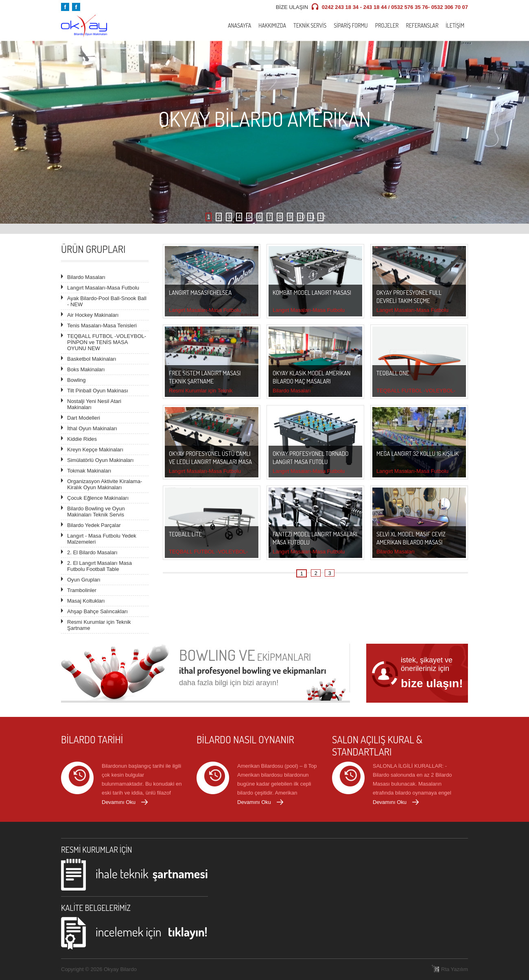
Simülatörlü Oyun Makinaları (100, 460)
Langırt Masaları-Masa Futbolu (103, 288)
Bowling (77, 380)
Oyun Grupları (84, 580)
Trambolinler (82, 590)
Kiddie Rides (82, 439)
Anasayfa (239, 25)
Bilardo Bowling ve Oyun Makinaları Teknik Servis (96, 512)
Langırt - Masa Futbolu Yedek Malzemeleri (102, 539)
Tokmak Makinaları (89, 471)
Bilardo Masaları (86, 277)
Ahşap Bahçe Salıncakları (97, 611)
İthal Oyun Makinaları (92, 428)
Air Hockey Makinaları (93, 315)
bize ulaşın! (432, 683)
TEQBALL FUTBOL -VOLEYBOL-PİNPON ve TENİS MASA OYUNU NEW (107, 342)
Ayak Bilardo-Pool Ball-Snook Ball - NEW (107, 301)
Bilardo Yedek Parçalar (94, 525)
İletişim (455, 25)
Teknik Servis (310, 25)
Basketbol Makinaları (92, 359)
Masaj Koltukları (86, 601)
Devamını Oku (119, 802)
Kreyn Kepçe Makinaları (95, 450)
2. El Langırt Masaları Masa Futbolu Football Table (99, 566)
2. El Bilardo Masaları (92, 552)
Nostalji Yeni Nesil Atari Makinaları (94, 404)
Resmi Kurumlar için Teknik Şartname (99, 625)
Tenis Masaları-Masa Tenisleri (102, 326)
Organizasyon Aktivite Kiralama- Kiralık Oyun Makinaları (105, 484)
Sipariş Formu (351, 25)
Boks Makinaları (86, 369)
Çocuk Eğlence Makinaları (98, 498)
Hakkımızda (272, 25)
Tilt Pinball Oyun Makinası (98, 391)
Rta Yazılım (455, 969)
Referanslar (422, 25)
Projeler (387, 25)
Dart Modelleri (84, 418)
